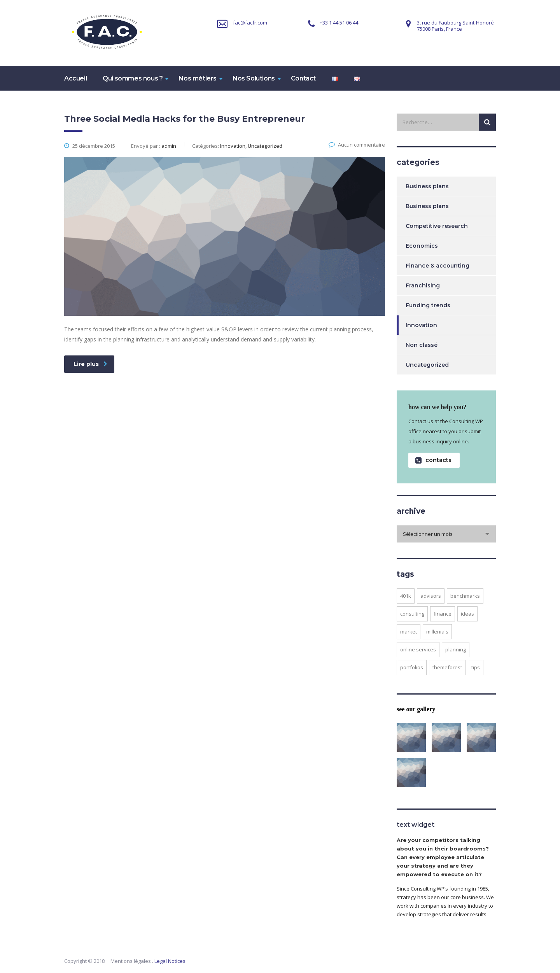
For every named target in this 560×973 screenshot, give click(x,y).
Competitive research (437, 226)
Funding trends (428, 305)
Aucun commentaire (357, 145)
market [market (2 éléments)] (409, 632)
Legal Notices (170, 961)
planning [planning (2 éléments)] (456, 649)
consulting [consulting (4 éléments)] (412, 614)
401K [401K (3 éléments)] (406, 596)
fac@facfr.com (250, 23)
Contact (303, 78)
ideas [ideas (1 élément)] (467, 614)
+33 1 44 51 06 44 (339, 23)
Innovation (421, 325)
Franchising (423, 285)
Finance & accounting (437, 266)
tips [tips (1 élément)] (476, 667)
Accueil (75, 78)
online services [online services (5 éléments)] (418, 649)
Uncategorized (427, 365)
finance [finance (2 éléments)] (443, 614)
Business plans (427, 186)
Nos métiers (198, 78)
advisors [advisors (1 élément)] (431, 596)
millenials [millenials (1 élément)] (437, 632)
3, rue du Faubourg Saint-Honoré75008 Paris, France (455, 26)
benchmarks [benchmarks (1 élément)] (465, 596)
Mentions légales (131, 961)
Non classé (422, 345)
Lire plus (90, 364)
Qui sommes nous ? (133, 78)
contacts (433, 460)
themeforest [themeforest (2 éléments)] (447, 667)
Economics (422, 246)
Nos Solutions (254, 78)
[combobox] (446, 534)
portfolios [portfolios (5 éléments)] (412, 667)
